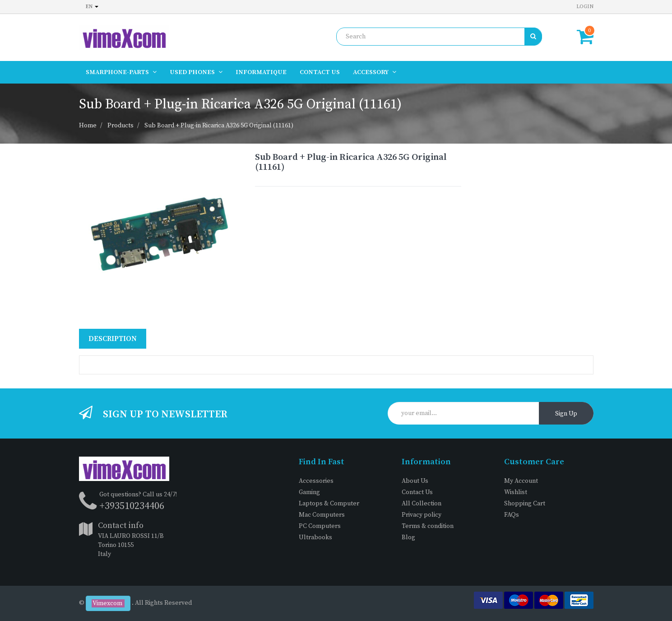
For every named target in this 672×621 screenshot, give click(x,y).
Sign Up (566, 414)
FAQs (512, 515)
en (92, 7)
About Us (415, 481)
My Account (521, 481)
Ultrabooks (315, 537)
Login (585, 7)
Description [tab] (113, 339)
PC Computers (320, 526)
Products (120, 126)
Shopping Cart (525, 504)
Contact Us (417, 492)
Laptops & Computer (329, 504)
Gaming (309, 492)
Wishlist (516, 492)
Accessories (316, 481)
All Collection (422, 504)
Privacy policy (422, 515)
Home (88, 126)
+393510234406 (132, 506)
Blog (408, 537)
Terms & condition (428, 526)
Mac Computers (322, 515)
